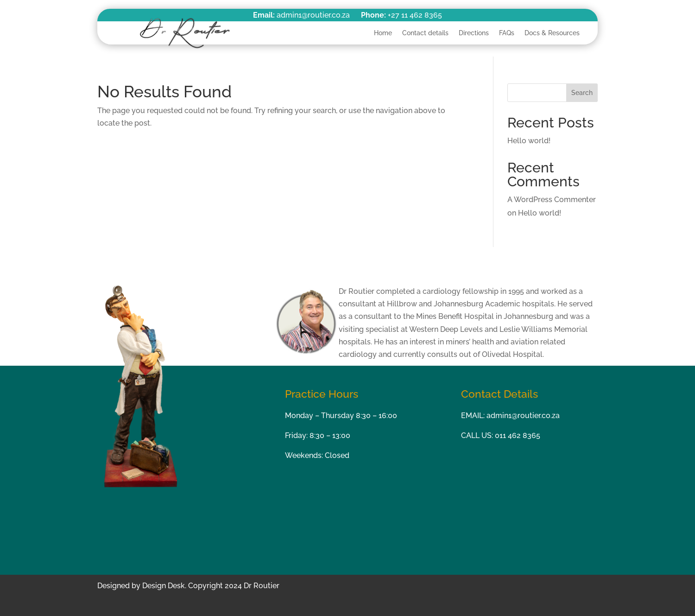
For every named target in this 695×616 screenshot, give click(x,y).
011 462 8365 (518, 435)
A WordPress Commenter (552, 200)
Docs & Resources (552, 33)
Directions (474, 33)
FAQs (507, 33)
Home (383, 33)
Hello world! (529, 141)
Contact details (425, 33)
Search (582, 93)
